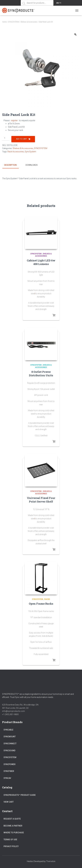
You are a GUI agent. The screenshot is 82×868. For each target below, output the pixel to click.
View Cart (9, 802)
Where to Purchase (14, 833)
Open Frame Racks (41, 604)
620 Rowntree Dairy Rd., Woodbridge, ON (20, 705)
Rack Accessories (16, 152)
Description (10, 165)
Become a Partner (13, 826)
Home (4, 22)
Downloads (32, 165)
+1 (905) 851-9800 (10, 714)
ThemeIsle (51, 861)
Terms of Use (10, 839)
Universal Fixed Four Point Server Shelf (41, 500)
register (14, 120)
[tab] (13, 165)
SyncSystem (30, 152)
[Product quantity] (6, 138)
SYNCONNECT (10, 743)
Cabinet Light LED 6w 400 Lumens (41, 262)
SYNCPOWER (10, 764)
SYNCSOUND (9, 750)
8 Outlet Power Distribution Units (41, 373)
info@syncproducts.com (14, 711)
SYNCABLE (8, 730)
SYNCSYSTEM (14, 22)
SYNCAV (7, 778)
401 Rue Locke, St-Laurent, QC (15, 708)
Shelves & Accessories (29, 22)
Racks (47, 599)
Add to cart (22, 139)
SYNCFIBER (9, 771)
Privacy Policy (11, 846)
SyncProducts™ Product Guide (20, 795)
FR (60, 3)
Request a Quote (12, 819)
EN (58, 3)
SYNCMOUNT (10, 737)
